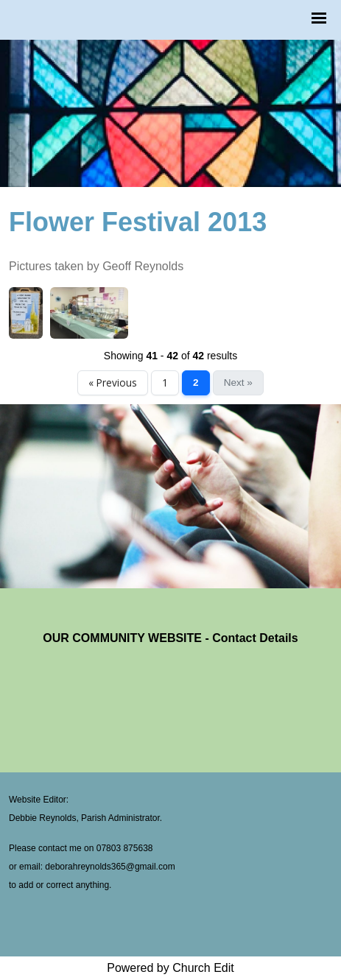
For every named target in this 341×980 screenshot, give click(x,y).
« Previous (113, 383)
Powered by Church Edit (170, 968)
